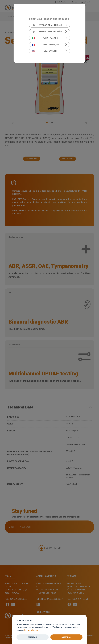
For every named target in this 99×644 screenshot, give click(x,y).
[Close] (82, 8)
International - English (47, 25)
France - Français (46, 45)
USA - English (44, 51)
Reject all (33, 637)
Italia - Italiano (45, 38)
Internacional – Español (47, 32)
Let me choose (31, 630)
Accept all (66, 637)
